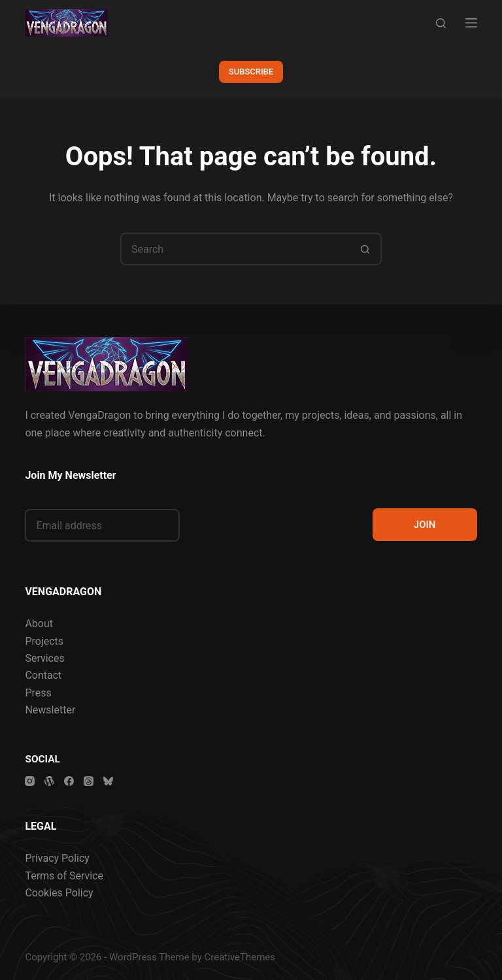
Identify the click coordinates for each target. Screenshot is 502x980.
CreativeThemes (240, 957)
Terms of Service (64, 876)
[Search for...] (235, 249)
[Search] (441, 23)
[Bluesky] (108, 781)
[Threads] (89, 781)
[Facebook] (69, 781)
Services (44, 658)
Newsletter (50, 710)
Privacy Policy (57, 858)
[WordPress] (49, 781)
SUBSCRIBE (251, 72)
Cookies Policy (59, 893)
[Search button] (365, 249)
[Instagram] (30, 781)
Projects (44, 641)
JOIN (425, 525)
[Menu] (471, 23)
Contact (43, 675)
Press (38, 693)
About (39, 624)
